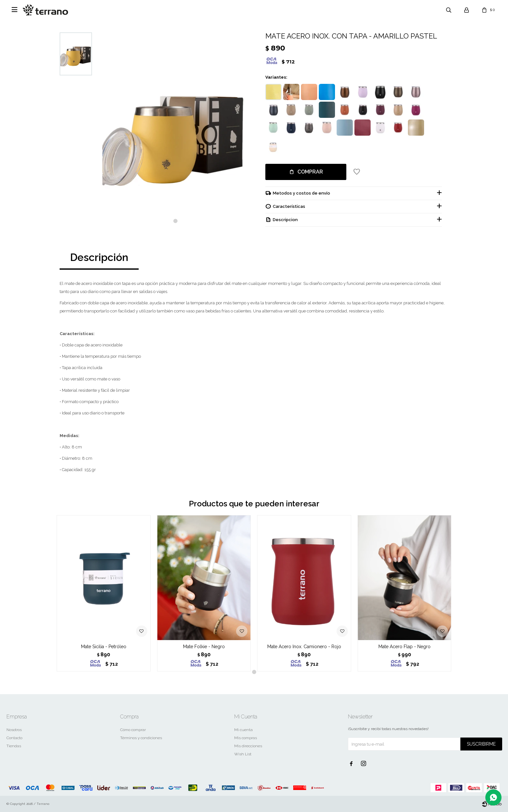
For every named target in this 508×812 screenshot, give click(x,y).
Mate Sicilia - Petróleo (104, 647)
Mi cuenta (243, 730)
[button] (175, 221)
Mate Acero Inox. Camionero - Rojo (304, 647)
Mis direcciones (248, 746)
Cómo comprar (133, 730)
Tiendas (14, 746)
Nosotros (14, 730)
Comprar (310, 172)
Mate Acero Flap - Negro (404, 647)
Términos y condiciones (141, 738)
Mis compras (246, 738)
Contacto (14, 738)
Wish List (243, 754)
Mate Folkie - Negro (204, 647)
